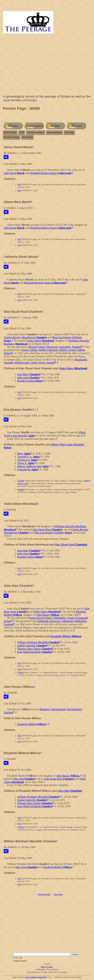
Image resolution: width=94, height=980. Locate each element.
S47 (20, 184)
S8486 (21, 489)
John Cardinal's (31, 977)
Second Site (42, 977)
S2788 (21, 481)
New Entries (10, 132)
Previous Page (11, 137)
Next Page (27, 137)
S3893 (21, 672)
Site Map (69, 132)
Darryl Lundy (47, 967)
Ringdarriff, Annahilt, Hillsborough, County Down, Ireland (46, 361)
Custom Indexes (36, 132)
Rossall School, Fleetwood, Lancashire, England (55, 347)
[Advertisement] (47, 65)
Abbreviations (55, 132)
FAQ (22, 132)
